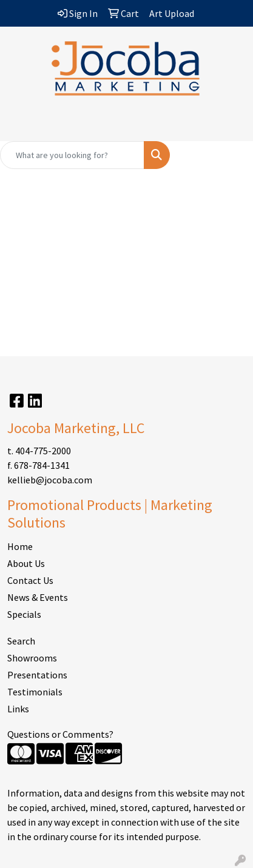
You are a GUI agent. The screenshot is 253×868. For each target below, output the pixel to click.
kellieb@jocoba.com (50, 480)
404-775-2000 (43, 451)
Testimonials (35, 692)
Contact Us (30, 580)
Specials (24, 614)
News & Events (38, 597)
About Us (26, 563)
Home (20, 546)
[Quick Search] (72, 155)
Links (18, 709)
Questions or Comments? (60, 734)
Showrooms (32, 658)
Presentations (37, 675)
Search (21, 641)
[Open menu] (229, 124)
